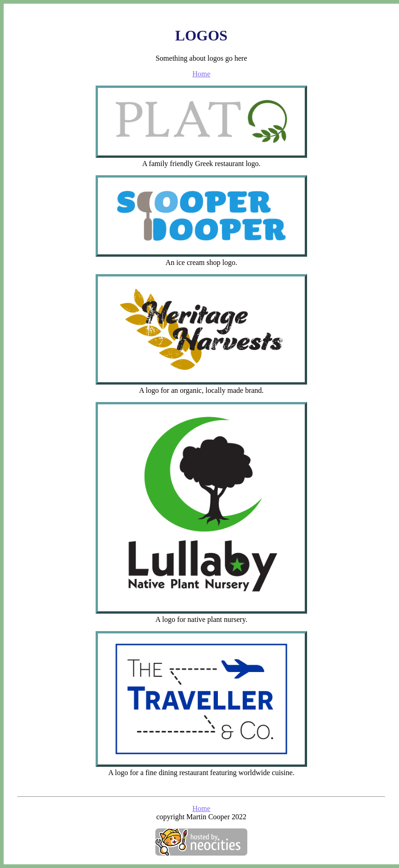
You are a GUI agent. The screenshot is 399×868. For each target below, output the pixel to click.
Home (201, 74)
